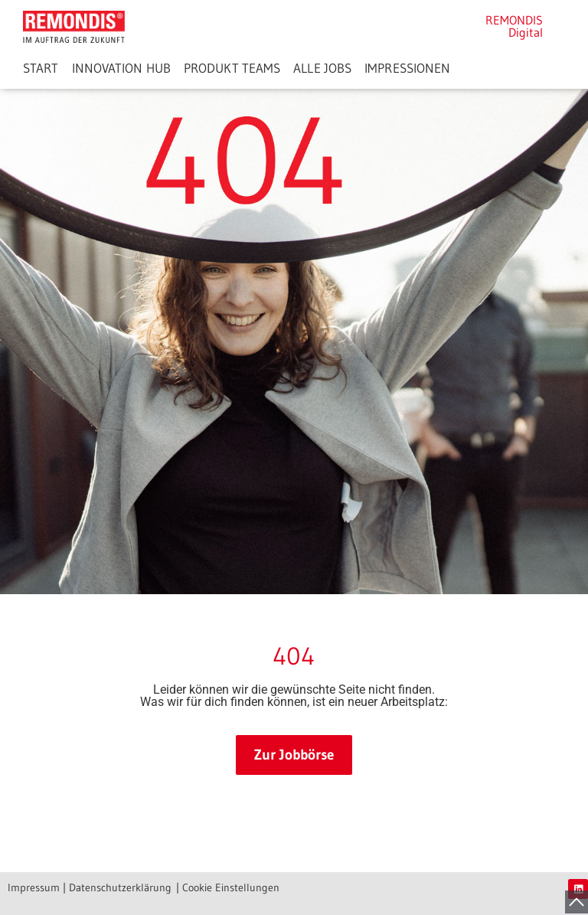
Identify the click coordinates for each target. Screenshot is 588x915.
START (41, 68)
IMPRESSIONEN (407, 68)
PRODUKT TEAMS (232, 68)
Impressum (34, 887)
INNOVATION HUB (121, 68)
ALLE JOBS (322, 68)
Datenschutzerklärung (120, 887)
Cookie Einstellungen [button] (231, 887)
